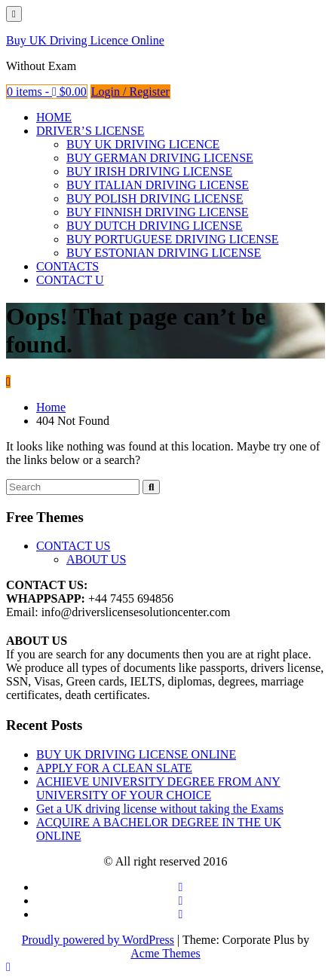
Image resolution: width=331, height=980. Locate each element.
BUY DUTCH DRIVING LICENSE (155, 226)
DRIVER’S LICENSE (90, 131)
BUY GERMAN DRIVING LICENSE (160, 158)
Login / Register (130, 92)
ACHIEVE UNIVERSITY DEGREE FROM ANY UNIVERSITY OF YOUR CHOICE (158, 788)
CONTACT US (73, 546)
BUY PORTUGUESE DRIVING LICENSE (173, 239)
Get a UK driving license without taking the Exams (160, 809)
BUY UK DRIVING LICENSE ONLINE (136, 754)
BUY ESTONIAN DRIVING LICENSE (164, 253)
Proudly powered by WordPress (99, 940)
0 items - (47, 92)
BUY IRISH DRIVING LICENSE (149, 171)
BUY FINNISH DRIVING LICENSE (158, 212)
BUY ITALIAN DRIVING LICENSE (158, 185)
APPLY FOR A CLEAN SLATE (114, 768)
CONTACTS (67, 266)
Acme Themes (166, 953)
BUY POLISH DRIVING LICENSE (155, 198)
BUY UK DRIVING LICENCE (143, 144)
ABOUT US (96, 559)
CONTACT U (70, 280)
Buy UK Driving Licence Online (85, 40)
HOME (54, 117)
